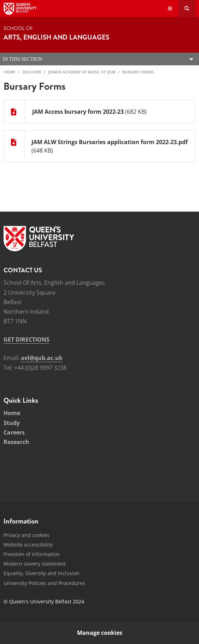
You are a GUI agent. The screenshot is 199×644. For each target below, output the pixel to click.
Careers (14, 432)
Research (16, 442)
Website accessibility (28, 545)
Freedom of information (32, 554)
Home (9, 72)
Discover (32, 72)
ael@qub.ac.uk (42, 358)
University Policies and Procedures (44, 583)
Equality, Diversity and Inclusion (42, 573)
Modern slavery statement (35, 564)
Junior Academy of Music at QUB (82, 72)
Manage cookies (100, 633)
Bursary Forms (138, 72)
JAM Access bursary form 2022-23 (78, 112)
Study (12, 423)
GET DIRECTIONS (27, 339)
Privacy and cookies (27, 535)
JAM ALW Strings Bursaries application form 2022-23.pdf (110, 142)
